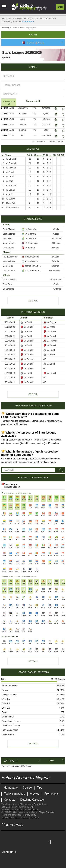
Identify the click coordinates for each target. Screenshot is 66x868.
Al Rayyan (11, 168)
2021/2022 (10, 332)
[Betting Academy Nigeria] (4, 842)
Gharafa (46, 108)
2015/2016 (10, 359)
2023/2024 (10, 322)
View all (33, 743)
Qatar (46, 113)
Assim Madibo (30, 261)
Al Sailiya (10, 199)
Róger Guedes (30, 257)
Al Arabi (10, 181)
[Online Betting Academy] (24, 842)
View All (33, 661)
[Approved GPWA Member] (24, 858)
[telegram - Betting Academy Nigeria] (4, 835)
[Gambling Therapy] (36, 858)
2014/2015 (10, 364)
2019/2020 (10, 341)
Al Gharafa (11, 159)
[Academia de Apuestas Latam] (37, 842)
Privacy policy (29, 815)
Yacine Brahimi (31, 271)
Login (60, 7)
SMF (32, 807)
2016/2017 (10, 355)
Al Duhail (23, 113)
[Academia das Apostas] (11, 842)
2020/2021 (10, 336)
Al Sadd (10, 172)
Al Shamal (11, 163)
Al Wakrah (11, 185)
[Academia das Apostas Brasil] (18, 842)
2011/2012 (10, 378)
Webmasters (34, 810)
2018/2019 (10, 345)
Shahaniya (23, 108)
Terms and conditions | (12, 815)
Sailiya (23, 124)
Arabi (23, 119)
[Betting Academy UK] (44, 842)
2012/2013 (10, 373)
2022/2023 (10, 327)
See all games (57, 142)
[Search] (61, 470)
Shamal (23, 130)
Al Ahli (9, 194)
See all (33, 301)
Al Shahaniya (12, 208)
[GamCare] (31, 858)
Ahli (23, 135)
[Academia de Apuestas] (31, 842)
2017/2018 (10, 350)
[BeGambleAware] (10, 858)
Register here (40, 804)
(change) (28, 766)
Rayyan (46, 119)
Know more (28, 21)
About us (8, 852)
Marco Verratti (30, 266)
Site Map (6, 807)
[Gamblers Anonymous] (41, 858)
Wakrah (46, 124)
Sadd (46, 130)
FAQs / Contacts (46, 812)
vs (35, 108)
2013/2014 (10, 368)
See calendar (39, 142)
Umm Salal (46, 135)
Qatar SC (11, 177)
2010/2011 (10, 382)
